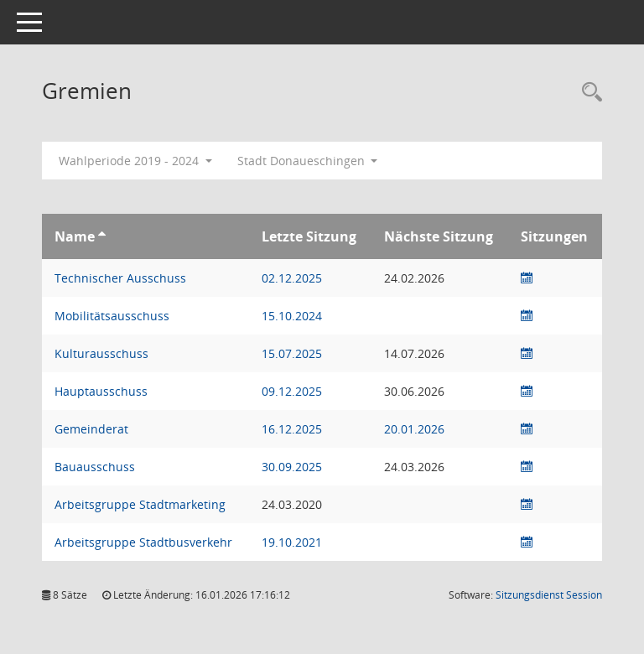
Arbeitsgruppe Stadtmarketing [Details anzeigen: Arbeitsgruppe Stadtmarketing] (140, 504)
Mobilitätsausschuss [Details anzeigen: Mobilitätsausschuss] (112, 316)
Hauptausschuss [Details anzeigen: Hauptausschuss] (101, 391)
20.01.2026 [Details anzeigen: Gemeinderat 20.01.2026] (414, 429)
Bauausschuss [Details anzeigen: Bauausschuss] (95, 467)
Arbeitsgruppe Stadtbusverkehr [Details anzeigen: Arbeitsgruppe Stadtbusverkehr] (143, 542)
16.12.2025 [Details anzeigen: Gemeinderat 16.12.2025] (292, 429)
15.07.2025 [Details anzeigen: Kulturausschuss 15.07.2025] (292, 353)
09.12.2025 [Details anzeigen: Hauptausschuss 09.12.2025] (292, 391)
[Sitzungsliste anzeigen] (527, 278)
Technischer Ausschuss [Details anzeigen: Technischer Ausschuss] (120, 278)
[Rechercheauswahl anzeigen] (588, 93)
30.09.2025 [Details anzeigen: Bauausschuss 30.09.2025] (292, 467)
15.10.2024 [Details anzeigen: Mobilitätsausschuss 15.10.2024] (292, 316)
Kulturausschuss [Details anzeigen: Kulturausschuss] (101, 353)
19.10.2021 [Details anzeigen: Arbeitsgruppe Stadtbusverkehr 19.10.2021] (292, 542)
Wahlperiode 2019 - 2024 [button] (135, 161)
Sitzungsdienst (549, 595)
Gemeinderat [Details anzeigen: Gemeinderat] (91, 429)
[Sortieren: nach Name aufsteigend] (102, 236)
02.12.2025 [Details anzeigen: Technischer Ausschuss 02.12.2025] (292, 278)
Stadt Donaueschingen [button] (308, 161)
